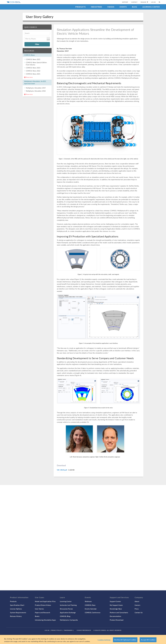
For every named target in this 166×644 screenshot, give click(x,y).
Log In (153, 2)
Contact (134, 2)
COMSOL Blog (65, 616)
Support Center (115, 601)
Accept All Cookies (148, 640)
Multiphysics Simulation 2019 (36, 88)
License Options (16, 609)
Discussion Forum (66, 609)
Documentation (116, 616)
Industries (97, 7)
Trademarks (68, 630)
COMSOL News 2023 (33, 68)
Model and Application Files (45, 601)
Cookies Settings (104, 640)
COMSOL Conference (93, 613)
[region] (83, 639)
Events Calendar (91, 609)
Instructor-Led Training (68, 605)
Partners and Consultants (119, 613)
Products (81, 7)
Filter (37, 44)
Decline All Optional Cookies (125, 640)
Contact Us (139, 613)
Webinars (88, 601)
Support (125, 2)
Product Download (117, 620)
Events (123, 7)
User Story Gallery (40, 17)
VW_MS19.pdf (62, 470)
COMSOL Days (90, 605)
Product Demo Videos (43, 605)
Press (137, 609)
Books (37, 616)
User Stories (39, 609)
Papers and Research (43, 613)
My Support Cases (116, 605)
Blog (135, 7)
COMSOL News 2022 (33, 71)
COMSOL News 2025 (33, 59)
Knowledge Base (116, 609)
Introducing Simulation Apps (45, 620)
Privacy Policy (56, 630)
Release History (16, 616)
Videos (111, 7)
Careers (137, 605)
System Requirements (18, 613)
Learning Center (151, 7)
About (137, 601)
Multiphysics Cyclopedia (69, 620)
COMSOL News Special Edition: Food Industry (36, 64)
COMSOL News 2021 (33, 74)
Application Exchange (68, 613)
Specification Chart (17, 605)
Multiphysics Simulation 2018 (36, 91)
